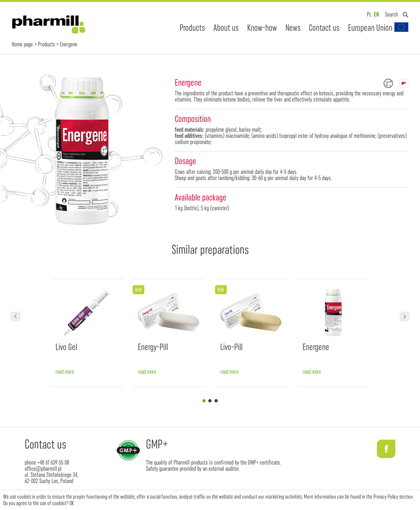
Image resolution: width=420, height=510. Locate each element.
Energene (316, 347)
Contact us (324, 28)
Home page (22, 44)
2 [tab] (210, 401)
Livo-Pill (231, 347)
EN (377, 14)
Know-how (262, 28)
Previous (15, 316)
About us (226, 28)
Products (192, 28)
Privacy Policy (386, 497)
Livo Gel (66, 347)
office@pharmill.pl (43, 469)
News (293, 28)
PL (369, 14)
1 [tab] (204, 401)
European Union (370, 28)
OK (72, 503)
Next (404, 316)
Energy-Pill (153, 347)
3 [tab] (216, 401)
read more (65, 372)
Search (391, 14)
